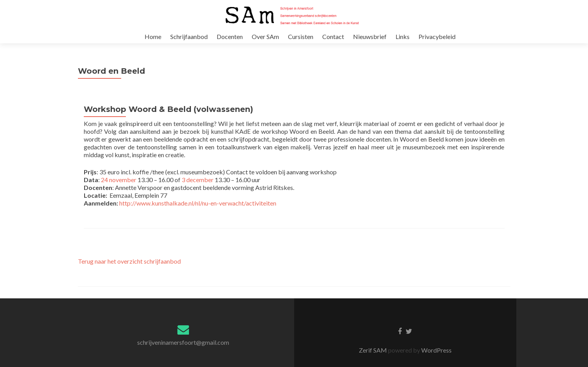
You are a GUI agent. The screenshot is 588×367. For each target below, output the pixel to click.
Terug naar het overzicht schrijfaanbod (129, 269)
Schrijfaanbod (189, 36)
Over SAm (265, 36)
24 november (119, 187)
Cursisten (301, 36)
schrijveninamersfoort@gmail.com (183, 350)
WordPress (436, 358)
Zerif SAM (373, 358)
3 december (198, 187)
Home (153, 36)
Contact (333, 36)
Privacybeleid (437, 36)
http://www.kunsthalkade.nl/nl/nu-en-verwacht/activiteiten (198, 211)
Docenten (230, 36)
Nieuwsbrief (370, 36)
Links (403, 36)
